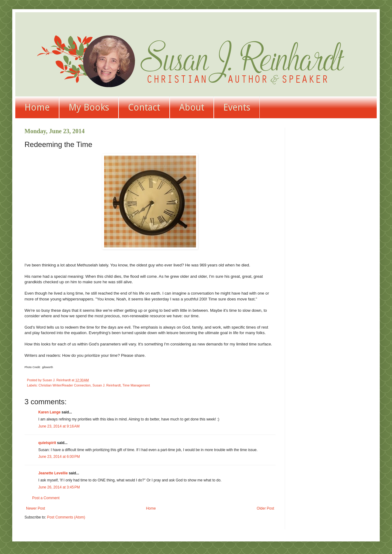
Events (237, 107)
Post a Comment (46, 498)
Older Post (265, 508)
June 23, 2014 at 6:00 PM (59, 457)
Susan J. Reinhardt (107, 385)
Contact (144, 107)
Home (37, 107)
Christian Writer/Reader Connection (65, 385)
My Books (89, 107)
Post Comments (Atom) (66, 517)
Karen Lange (49, 412)
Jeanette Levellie (53, 473)
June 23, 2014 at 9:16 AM (59, 426)
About (192, 107)
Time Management (136, 385)
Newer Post (36, 508)
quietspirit (47, 443)
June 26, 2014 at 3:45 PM (59, 487)
